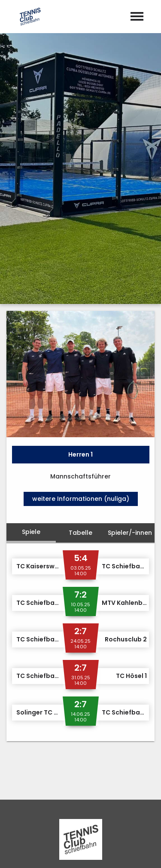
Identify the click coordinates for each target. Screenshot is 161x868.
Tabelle (80, 337)
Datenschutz (103, 853)
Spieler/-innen (130, 337)
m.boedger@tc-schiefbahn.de (87, 758)
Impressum (55, 853)
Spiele (31, 336)
